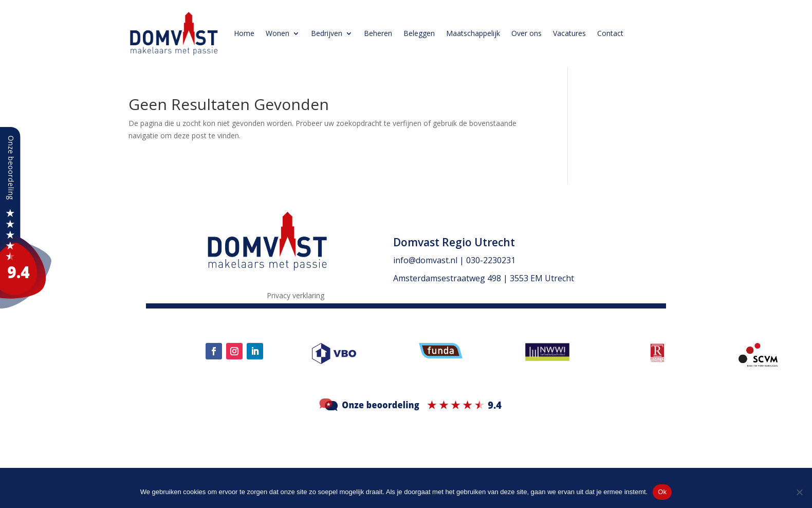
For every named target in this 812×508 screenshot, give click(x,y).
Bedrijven (327, 33)
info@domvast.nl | (430, 260)
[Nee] (799, 492)
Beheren (378, 33)
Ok (662, 492)
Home (244, 33)
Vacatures (569, 33)
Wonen (278, 33)
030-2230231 (491, 260)
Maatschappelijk (473, 33)
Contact (610, 33)
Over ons (527, 33)
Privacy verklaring (296, 296)
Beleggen (419, 33)
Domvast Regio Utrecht (454, 242)
